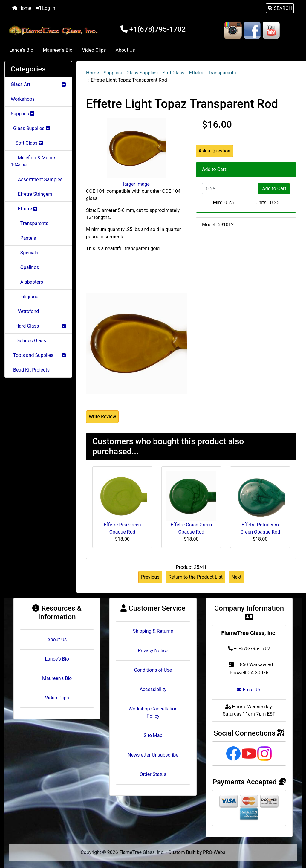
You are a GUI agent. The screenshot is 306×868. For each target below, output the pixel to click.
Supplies (113, 73)
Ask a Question (214, 151)
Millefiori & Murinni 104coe (34, 161)
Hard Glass (38, 326)
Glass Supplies (142, 73)
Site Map (153, 735)
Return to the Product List (196, 577)
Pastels (23, 238)
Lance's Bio (21, 50)
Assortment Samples (37, 179)
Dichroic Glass (28, 341)
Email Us (249, 690)
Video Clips (94, 50)
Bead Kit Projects (30, 370)
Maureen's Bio (58, 50)
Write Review (102, 417)
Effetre (196, 73)
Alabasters (27, 282)
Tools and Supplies (38, 355)
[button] (280, 8)
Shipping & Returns (153, 631)
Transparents (222, 73)
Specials (25, 253)
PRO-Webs (214, 852)
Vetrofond (25, 311)
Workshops (23, 99)
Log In (46, 8)
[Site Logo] (54, 30)
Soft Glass (173, 73)
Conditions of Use (153, 670)
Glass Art (38, 84)
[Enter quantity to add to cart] (230, 189)
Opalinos (25, 267)
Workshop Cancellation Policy (153, 712)
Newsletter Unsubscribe (153, 755)
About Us (125, 50)
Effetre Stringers (32, 194)
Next (237, 577)
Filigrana (25, 297)
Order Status (153, 774)
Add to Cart (274, 188)
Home (22, 8)
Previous (150, 577)
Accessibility (153, 689)
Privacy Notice (153, 651)
